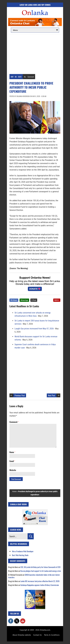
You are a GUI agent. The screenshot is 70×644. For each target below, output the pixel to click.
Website (13, 470)
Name (12, 452)
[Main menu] (35, 30)
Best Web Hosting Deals (20, 555)
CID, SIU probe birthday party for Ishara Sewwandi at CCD (40, 567)
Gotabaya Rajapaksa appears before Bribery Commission (40, 585)
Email (12, 461)
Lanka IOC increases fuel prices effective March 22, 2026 (40, 581)
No (25, 77)
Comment (31, 77)
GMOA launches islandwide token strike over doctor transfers (34, 576)
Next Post (52, 395)
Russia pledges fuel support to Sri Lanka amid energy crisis (41, 571)
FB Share (14, 300)
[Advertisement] (35, 54)
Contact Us (37, 635)
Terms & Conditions (52, 635)
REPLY (57, 300)
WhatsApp (24, 300)
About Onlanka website (22, 635)
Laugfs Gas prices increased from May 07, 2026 (34, 329)
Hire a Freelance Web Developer (23, 551)
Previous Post (20, 395)
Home (14, 491)
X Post (34, 300)
